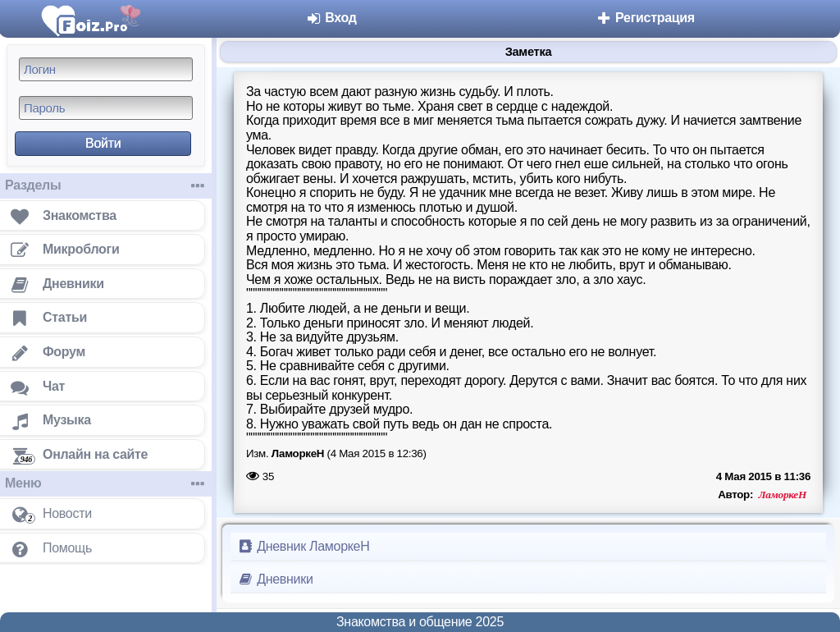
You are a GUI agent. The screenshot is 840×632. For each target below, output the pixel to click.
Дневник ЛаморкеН (303, 546)
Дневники (275, 579)
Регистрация (645, 18)
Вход (331, 18)
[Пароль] (106, 108)
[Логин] (106, 69)
